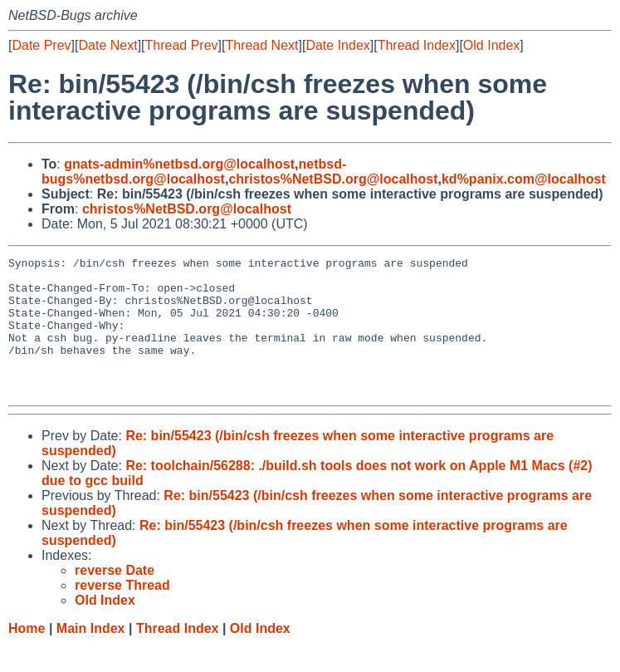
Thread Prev (182, 45)
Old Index (491, 45)
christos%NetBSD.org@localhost (333, 179)
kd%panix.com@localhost (524, 179)
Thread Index (417, 45)
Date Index (337, 45)
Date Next (107, 45)
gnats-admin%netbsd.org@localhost (179, 164)
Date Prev (41, 45)
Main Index (91, 656)
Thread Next (261, 45)
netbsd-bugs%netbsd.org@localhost (194, 172)
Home (27, 656)
